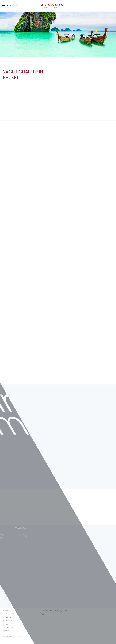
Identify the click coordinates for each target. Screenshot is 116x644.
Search (6, 631)
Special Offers (9, 621)
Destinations (9, 614)
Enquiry (79, 6)
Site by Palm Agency (27, 637)
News (5, 624)
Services (7, 611)
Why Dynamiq (9, 617)
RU (100, 6)
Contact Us (8, 627)
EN (94, 6)
